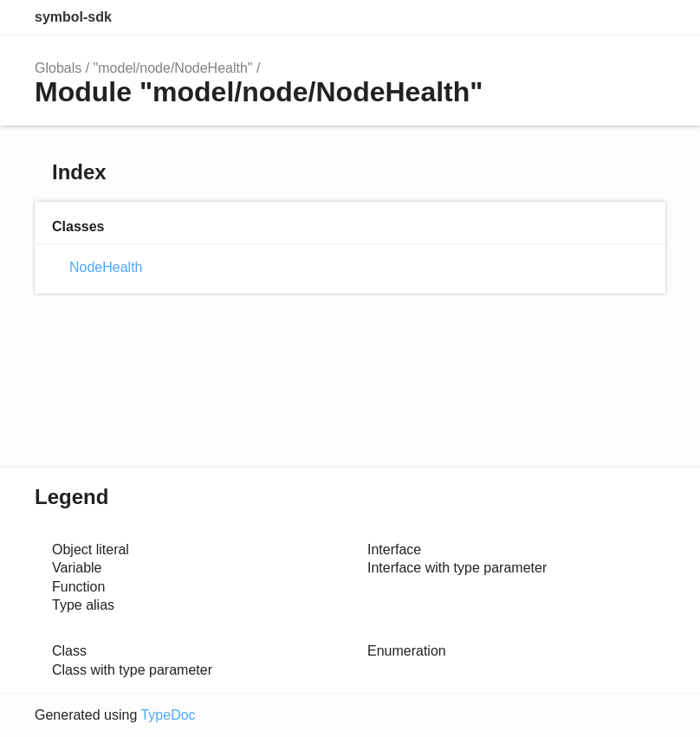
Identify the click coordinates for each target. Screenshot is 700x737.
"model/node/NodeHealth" (173, 68)
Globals (58, 68)
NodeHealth (106, 267)
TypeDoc (168, 715)
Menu (648, 17)
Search (575, 17)
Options (610, 17)
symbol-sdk (73, 17)
